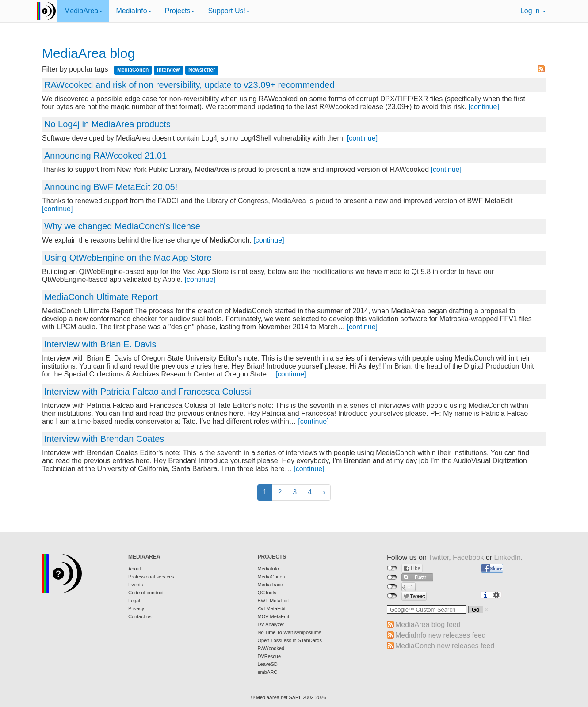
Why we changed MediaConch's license (122, 226)
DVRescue (269, 656)
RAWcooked (271, 648)
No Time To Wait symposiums (290, 632)
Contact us (140, 616)
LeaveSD (268, 664)
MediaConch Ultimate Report (101, 297)
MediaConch (133, 70)
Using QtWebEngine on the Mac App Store (128, 258)
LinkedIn (508, 557)
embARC (268, 672)
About (135, 569)
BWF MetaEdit (273, 601)
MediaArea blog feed (428, 625)
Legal (134, 601)
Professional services (151, 577)
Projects (180, 11)
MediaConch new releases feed (445, 646)
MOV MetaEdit (274, 616)
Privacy (136, 608)
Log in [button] (533, 11)
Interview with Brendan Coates (104, 439)
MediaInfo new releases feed (441, 635)
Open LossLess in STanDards (290, 640)
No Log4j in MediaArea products (107, 124)
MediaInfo (134, 11)
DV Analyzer (271, 624)
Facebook (468, 557)
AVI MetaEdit (272, 608)
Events (136, 585)
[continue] (483, 107)
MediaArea (83, 11)
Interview (168, 70)
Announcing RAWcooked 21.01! (107, 156)
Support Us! (229, 11)
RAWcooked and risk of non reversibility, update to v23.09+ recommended (189, 85)
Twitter (439, 557)
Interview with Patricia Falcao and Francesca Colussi (148, 392)
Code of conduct (146, 593)
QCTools (267, 593)
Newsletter (202, 70)
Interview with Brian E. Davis (100, 344)
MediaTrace (271, 585)
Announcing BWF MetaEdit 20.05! (111, 187)
